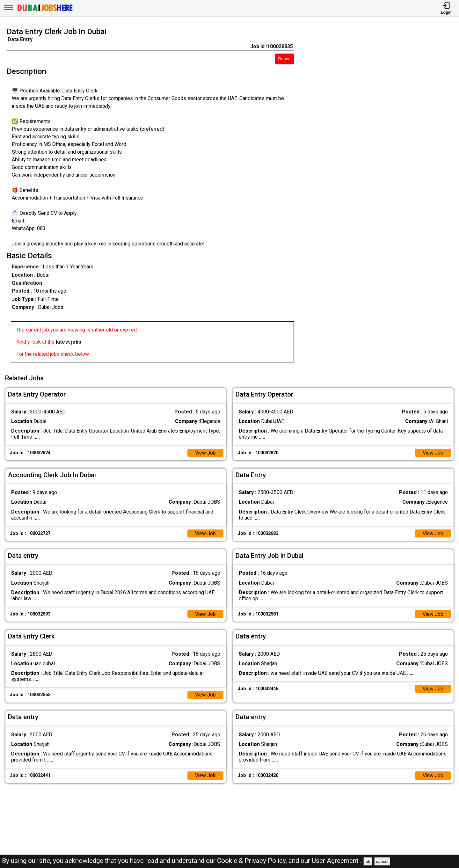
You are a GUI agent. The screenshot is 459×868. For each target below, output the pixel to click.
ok (368, 861)
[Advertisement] (382, 197)
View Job (205, 452)
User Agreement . (337, 861)
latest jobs (69, 342)
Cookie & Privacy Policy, (253, 861)
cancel (382, 861)
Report (284, 59)
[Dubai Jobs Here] (45, 11)
